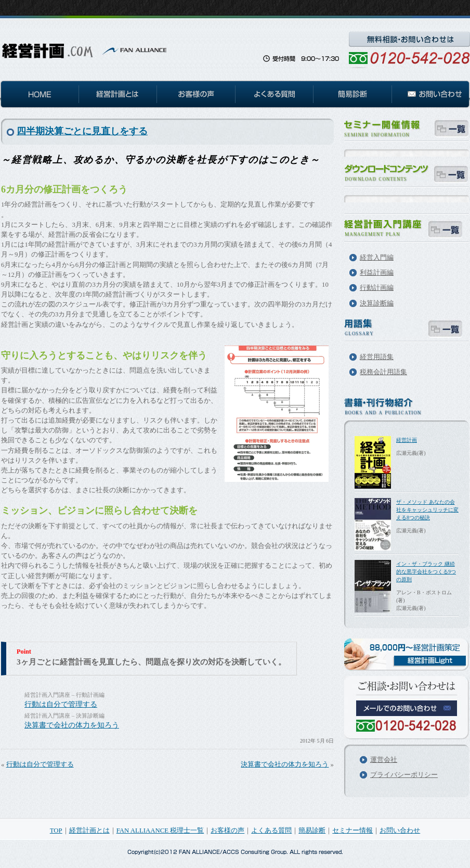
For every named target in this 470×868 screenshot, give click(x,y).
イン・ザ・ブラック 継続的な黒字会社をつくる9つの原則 (426, 572)
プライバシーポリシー (404, 775)
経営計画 (407, 440)
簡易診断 (312, 831)
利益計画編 (377, 273)
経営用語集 (377, 357)
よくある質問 (271, 831)
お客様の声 (227, 831)
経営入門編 (377, 258)
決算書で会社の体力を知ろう (72, 725)
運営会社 (384, 760)
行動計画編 (377, 288)
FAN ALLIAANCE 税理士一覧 (160, 831)
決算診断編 (377, 303)
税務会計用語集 (383, 372)
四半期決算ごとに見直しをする (82, 131)
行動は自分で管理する (61, 704)
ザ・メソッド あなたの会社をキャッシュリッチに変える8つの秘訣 (427, 510)
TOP (56, 831)
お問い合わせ (400, 831)
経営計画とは (89, 831)
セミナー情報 (352, 831)
